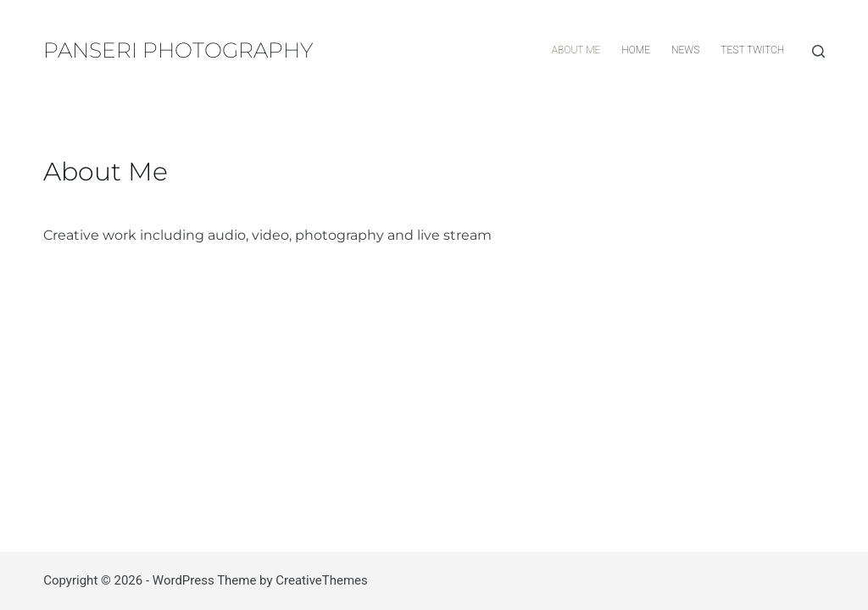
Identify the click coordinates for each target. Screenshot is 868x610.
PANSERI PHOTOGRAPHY (178, 50)
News (685, 50)
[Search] (818, 51)
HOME (636, 50)
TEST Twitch (752, 50)
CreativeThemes (322, 580)
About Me (576, 50)
